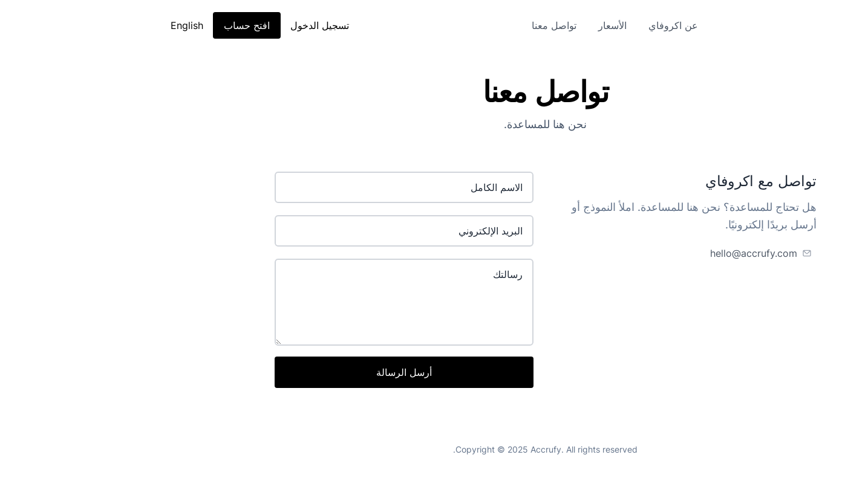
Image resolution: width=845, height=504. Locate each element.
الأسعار (490, 25)
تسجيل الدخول (197, 25)
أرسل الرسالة (281, 372)
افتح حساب (124, 25)
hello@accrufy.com (631, 253)
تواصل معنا (431, 25)
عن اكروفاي (550, 25)
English (64, 25)
